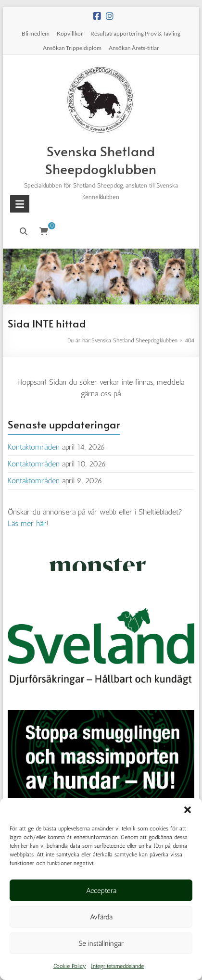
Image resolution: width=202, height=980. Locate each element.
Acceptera (101, 891)
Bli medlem (36, 33)
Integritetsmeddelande (117, 966)
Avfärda (101, 917)
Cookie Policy (70, 966)
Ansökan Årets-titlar (134, 48)
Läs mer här (27, 523)
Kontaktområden (34, 447)
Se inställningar (101, 943)
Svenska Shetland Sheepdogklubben (101, 160)
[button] (188, 810)
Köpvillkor (70, 33)
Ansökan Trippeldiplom (72, 48)
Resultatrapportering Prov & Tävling (135, 33)
